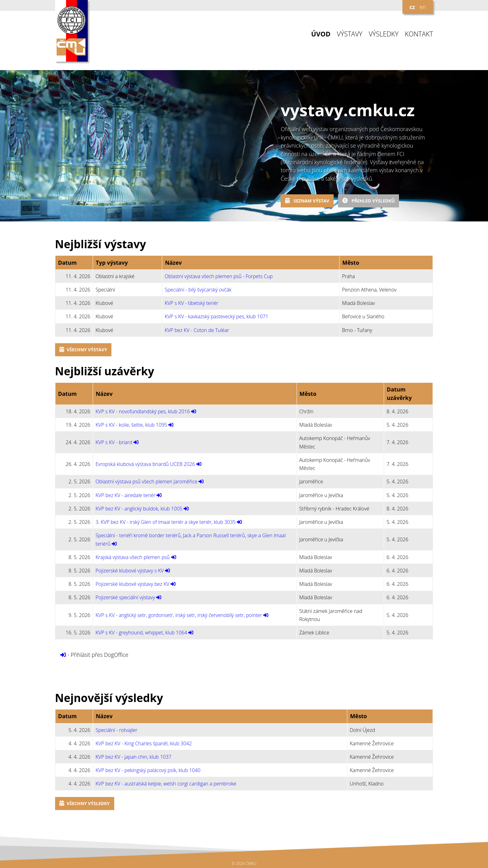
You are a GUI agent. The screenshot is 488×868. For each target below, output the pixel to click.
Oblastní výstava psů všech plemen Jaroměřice (146, 481)
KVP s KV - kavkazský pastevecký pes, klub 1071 (216, 316)
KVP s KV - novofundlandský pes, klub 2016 (143, 411)
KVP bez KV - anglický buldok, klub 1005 (139, 509)
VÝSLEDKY (384, 34)
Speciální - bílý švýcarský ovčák (198, 290)
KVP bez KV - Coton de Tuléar (197, 330)
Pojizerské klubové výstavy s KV (130, 571)
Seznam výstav (307, 201)
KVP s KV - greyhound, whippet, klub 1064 (141, 633)
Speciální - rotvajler (116, 730)
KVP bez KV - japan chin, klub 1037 (134, 757)
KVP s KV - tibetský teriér (191, 303)
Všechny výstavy (83, 350)
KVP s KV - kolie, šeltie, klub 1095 (131, 425)
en (423, 7)
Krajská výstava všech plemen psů (133, 557)
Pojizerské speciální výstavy (125, 597)
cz (412, 7)
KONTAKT (419, 34)
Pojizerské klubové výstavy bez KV (132, 584)
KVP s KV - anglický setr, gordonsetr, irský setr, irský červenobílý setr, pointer (179, 615)
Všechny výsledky (85, 803)
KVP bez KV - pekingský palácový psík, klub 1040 (148, 770)
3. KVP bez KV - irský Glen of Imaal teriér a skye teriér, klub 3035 (166, 522)
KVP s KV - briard (114, 442)
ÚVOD (321, 34)
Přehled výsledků (368, 201)
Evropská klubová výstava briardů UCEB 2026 (145, 464)
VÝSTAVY (350, 34)
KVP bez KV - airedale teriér (125, 495)
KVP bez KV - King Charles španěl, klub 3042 (144, 743)
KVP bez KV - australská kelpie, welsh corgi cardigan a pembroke (166, 784)
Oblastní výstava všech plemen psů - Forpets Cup (219, 276)
